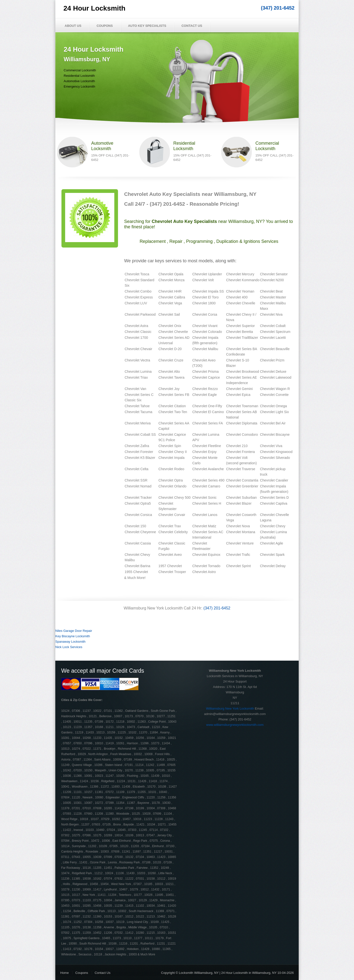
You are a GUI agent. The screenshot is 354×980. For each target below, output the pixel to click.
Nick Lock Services (69, 647)
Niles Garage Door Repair (74, 631)
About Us (73, 26)
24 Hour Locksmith (94, 8)
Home (65, 973)
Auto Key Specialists (147, 26)
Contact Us (192, 26)
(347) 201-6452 (278, 8)
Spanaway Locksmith (70, 642)
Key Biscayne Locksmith (73, 636)
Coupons (105, 26)
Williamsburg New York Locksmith (230, 708)
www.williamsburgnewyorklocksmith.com (235, 725)
